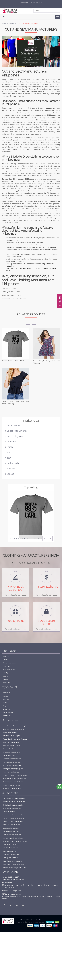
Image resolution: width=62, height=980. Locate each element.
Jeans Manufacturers (9, 851)
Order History (6, 699)
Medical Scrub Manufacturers (11, 762)
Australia (10, 468)
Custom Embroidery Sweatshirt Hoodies (15, 775)
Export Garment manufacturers (12, 861)
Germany (11, 442)
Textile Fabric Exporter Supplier (12, 805)
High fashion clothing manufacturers (14, 779)
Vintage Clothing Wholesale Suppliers (14, 739)
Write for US (6, 716)
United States (13, 425)
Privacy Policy (7, 666)
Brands (4, 703)
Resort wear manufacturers (11, 752)
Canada (10, 474)
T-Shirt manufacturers (9, 845)
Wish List (5, 696)
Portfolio (5, 679)
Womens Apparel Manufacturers (12, 838)
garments (24, 184)
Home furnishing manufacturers (12, 782)
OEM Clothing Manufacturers (11, 808)
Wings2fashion (40, 920)
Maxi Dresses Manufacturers (11, 746)
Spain (9, 452)
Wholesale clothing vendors (11, 788)
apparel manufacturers (9, 732)
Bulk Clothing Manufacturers (11, 765)
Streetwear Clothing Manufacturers (13, 802)
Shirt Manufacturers (8, 812)
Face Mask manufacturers (10, 854)
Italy (8, 458)
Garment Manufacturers (10, 749)
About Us (5, 656)
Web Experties (40, 922)
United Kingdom (14, 436)
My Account (6, 693)
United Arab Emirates (16, 431)
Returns (5, 676)
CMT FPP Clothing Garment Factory (13, 798)
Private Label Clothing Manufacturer (14, 868)
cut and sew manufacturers (11, 825)
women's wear (14, 242)
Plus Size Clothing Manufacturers (13, 818)
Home (4, 24)
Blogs (4, 706)
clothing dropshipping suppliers (12, 769)
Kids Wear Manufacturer (10, 848)
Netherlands (12, 463)
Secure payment (7, 712)
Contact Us (6, 660)
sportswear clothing (37, 118)
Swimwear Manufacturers (10, 772)
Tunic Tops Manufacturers (10, 742)
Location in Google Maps (12, 891)
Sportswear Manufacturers (11, 831)
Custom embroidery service (11, 785)
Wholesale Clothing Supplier (11, 736)
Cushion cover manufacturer (11, 759)
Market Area (6, 683)
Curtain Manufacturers (9, 755)
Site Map (5, 673)
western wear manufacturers (11, 835)
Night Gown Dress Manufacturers (13, 729)
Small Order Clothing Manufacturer (13, 864)
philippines (13, 24)
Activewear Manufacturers (11, 828)
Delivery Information (9, 663)
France (9, 447)
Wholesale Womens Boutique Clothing (15, 841)
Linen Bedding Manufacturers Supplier (15, 726)
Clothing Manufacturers (10, 858)
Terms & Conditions (8, 670)
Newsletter (6, 709)
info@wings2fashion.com (16, 879)
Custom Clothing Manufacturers (12, 821)
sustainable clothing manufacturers (13, 815)
